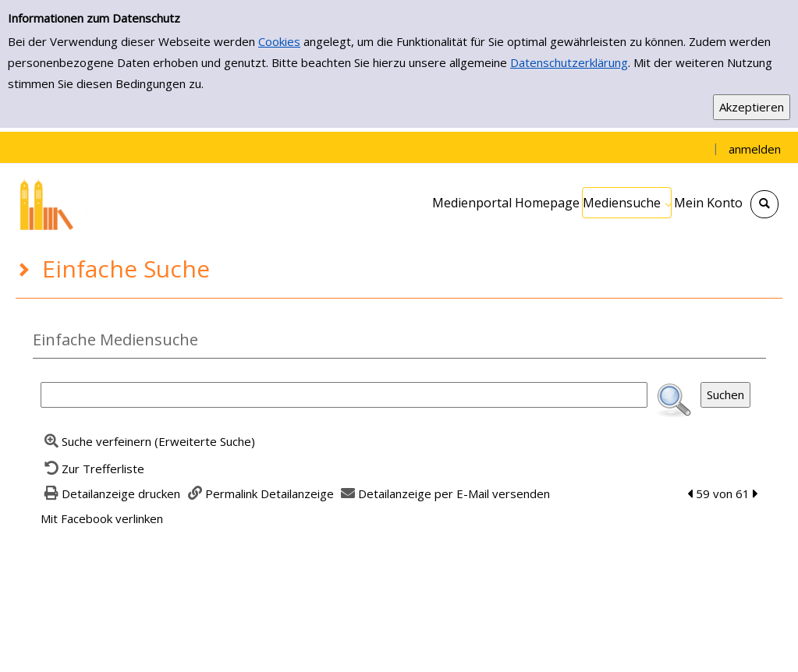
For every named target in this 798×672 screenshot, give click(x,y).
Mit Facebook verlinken (102, 518)
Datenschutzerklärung (569, 62)
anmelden (755, 149)
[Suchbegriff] (344, 395)
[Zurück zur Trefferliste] (93, 469)
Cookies (279, 41)
